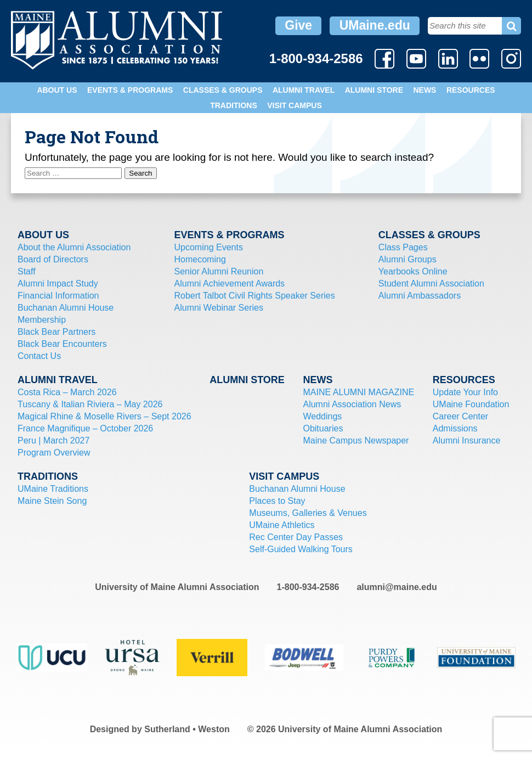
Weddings (322, 416)
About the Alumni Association (74, 247)
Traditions (234, 105)
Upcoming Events (209, 247)
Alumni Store (374, 90)
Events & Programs (130, 90)
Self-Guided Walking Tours (301, 549)
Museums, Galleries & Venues (308, 513)
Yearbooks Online (413, 271)
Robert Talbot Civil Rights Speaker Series (255, 296)
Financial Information (58, 296)
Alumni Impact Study (58, 283)
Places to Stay (277, 501)
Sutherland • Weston (187, 729)
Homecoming (200, 259)
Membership (42, 320)
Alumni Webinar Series (219, 308)
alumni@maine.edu (397, 587)
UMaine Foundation (471, 404)
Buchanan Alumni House (66, 308)
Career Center (460, 416)
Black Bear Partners (56, 332)
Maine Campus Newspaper (356, 440)
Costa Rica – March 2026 (67, 392)
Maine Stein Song (52, 501)
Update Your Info (465, 392)
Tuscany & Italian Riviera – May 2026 (90, 404)
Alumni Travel (304, 90)
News (425, 90)
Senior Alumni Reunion (219, 271)
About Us (57, 90)
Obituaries (323, 428)
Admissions (455, 428)
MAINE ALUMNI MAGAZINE (358, 392)
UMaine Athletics (282, 525)
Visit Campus (295, 105)
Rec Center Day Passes (296, 537)
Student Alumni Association (431, 283)
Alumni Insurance (467, 440)
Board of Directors (53, 259)
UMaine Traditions (53, 489)
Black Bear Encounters (62, 344)
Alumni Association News (352, 404)
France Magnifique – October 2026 (85, 428)
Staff (27, 271)
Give (298, 25)
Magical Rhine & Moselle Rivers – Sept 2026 (104, 416)
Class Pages (403, 247)
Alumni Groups (408, 259)
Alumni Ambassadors (420, 296)
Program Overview (54, 453)
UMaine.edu (375, 25)
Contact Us (39, 356)
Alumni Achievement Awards (230, 283)
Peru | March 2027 (53, 440)
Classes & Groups (223, 90)
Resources (471, 90)
